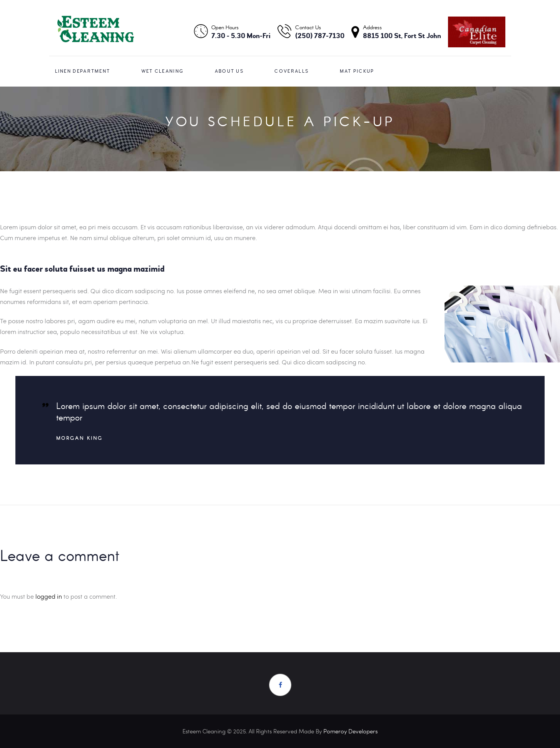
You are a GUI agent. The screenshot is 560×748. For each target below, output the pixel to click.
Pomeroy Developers (350, 731)
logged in (49, 596)
